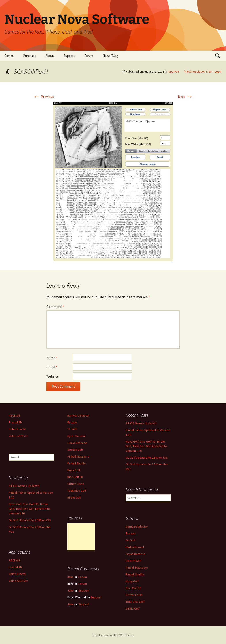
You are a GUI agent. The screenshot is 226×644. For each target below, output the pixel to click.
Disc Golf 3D (75, 477)
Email (52, 367)
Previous (43, 97)
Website (53, 376)
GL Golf (72, 429)
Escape (72, 422)
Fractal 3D (15, 422)
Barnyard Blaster (78, 415)
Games (9, 56)
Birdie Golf (74, 497)
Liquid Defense (77, 443)
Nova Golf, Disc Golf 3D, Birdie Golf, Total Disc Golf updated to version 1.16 (146, 446)
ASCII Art (173, 71)
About (50, 56)
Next (185, 97)
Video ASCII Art (19, 436)
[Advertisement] (81, 537)
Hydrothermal (76, 436)
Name (52, 358)
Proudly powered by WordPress (113, 635)
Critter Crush (76, 484)
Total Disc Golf (77, 491)
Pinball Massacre (78, 456)
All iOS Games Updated (141, 423)
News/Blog (110, 56)
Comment (55, 307)
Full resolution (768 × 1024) (204, 71)
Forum (89, 56)
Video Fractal (17, 429)
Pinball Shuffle (76, 463)
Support (69, 56)
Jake (71, 577)
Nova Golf (74, 470)
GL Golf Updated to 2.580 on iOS (147, 458)
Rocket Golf (75, 450)
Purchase (30, 56)
